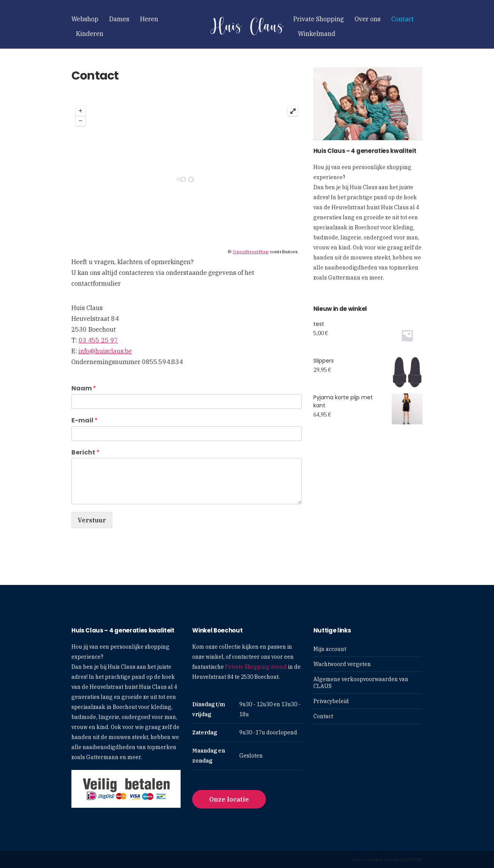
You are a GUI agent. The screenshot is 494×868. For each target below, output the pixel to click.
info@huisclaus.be (105, 351)
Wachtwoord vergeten (342, 664)
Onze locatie (229, 799)
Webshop (85, 19)
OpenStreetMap (251, 252)
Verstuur (92, 520)
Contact (403, 19)
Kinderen (90, 34)
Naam (84, 389)
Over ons (368, 19)
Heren (149, 19)
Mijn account (330, 649)
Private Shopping (319, 19)
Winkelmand (317, 34)
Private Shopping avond (256, 667)
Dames (119, 19)
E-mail (85, 421)
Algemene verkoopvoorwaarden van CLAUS (361, 683)
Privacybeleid (331, 701)
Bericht (85, 453)
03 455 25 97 (98, 340)
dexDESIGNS (408, 859)
